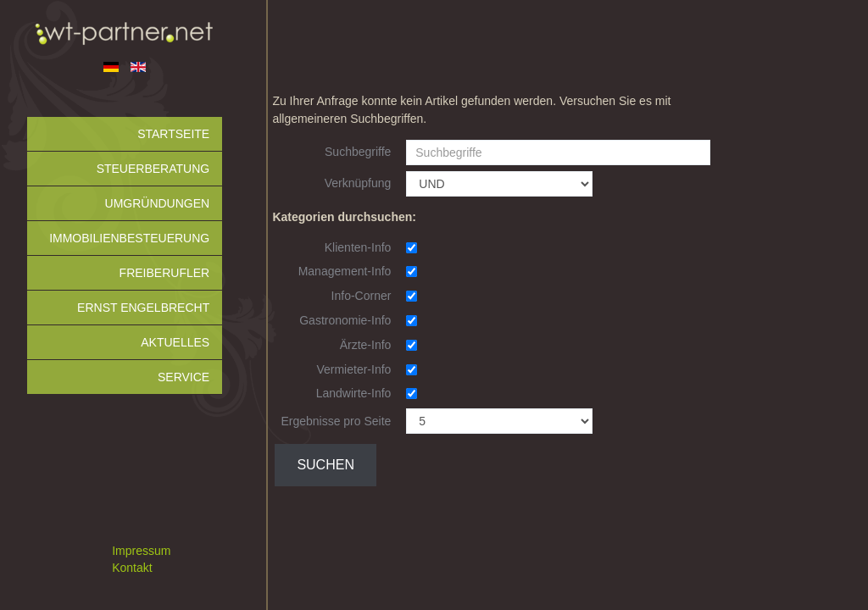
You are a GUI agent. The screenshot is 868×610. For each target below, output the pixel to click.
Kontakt (132, 568)
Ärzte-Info (366, 345)
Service (184, 377)
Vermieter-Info (353, 369)
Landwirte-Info (354, 393)
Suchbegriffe (358, 152)
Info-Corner (362, 296)
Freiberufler (165, 273)
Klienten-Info (358, 247)
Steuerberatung (153, 169)
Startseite (173, 134)
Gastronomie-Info (345, 320)
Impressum (141, 551)
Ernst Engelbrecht (143, 308)
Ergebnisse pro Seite (336, 421)
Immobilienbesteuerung (129, 238)
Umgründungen (158, 203)
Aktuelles (175, 342)
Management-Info (345, 271)
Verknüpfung (358, 183)
